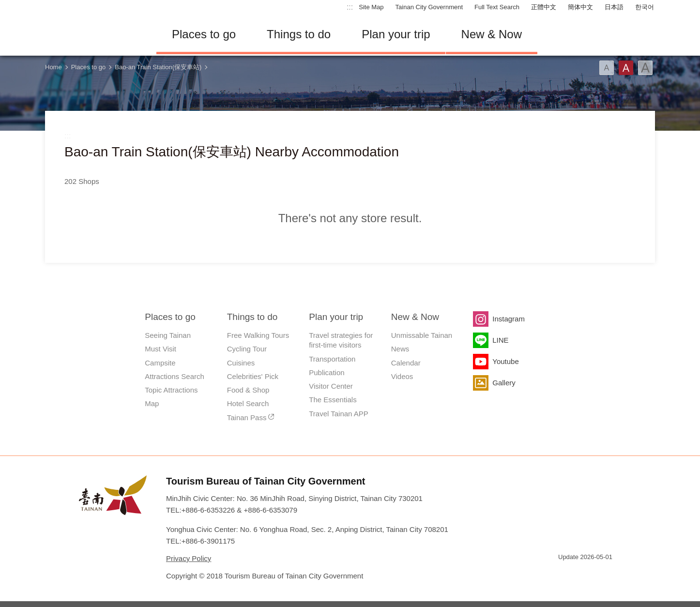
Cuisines (241, 363)
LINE (500, 340)
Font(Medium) (626, 68)
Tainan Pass (247, 417)
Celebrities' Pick (253, 376)
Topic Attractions (171, 390)
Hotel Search (248, 403)
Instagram (509, 319)
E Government (565, 574)
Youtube (506, 361)
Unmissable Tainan (422, 335)
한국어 (645, 7)
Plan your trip (396, 34)
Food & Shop (248, 390)
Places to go (204, 34)
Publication (327, 372)
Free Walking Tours (258, 335)
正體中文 (544, 7)
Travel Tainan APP (339, 414)
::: (350, 7)
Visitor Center (331, 386)
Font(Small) (607, 68)
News (400, 349)
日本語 (614, 7)
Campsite (160, 363)
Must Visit (160, 349)
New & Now (492, 34)
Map (152, 403)
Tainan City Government (429, 7)
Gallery (504, 383)
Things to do (299, 34)
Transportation (332, 359)
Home (53, 67)
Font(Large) (645, 68)
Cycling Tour (247, 349)
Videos (402, 376)
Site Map (371, 7)
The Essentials (333, 400)
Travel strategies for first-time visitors (341, 340)
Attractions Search (175, 376)
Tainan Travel (93, 34)
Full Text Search (497, 7)
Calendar (406, 363)
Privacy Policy (189, 558)
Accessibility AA (600, 574)
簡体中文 (580, 7)
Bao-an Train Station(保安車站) (158, 67)
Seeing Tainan (168, 335)
